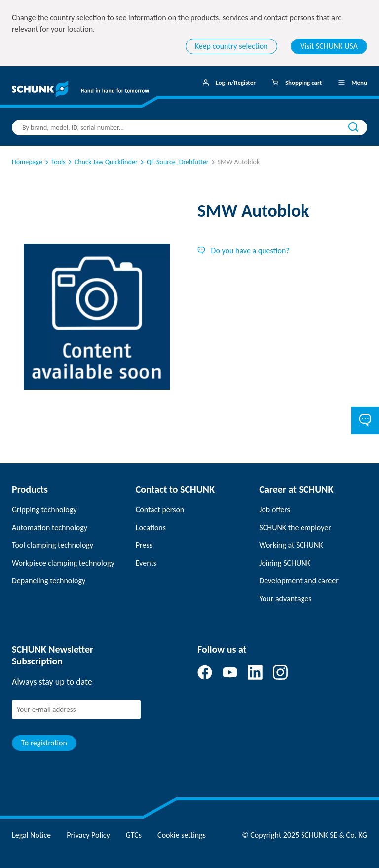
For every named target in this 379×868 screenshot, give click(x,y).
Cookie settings (182, 835)
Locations (151, 527)
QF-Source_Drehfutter (174, 162)
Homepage (27, 162)
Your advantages (285, 599)
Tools (55, 162)
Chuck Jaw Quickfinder (102, 162)
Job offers (274, 510)
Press (144, 545)
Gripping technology (44, 510)
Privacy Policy (88, 835)
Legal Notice (31, 835)
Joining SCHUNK (285, 563)
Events (146, 563)
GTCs (134, 835)
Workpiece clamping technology (63, 563)
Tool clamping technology (53, 545)
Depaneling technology (49, 581)
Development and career (299, 581)
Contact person (160, 510)
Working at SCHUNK (291, 545)
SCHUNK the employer (295, 527)
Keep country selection (231, 46)
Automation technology (50, 527)
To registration (44, 743)
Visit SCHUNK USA (329, 46)
